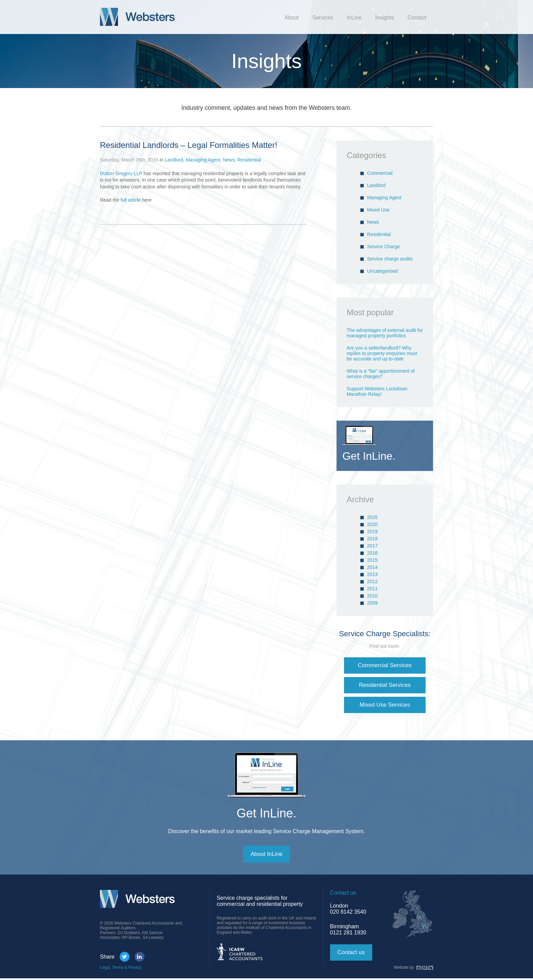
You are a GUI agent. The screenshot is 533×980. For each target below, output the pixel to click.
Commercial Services (385, 665)
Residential (249, 160)
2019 (372, 531)
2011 (372, 589)
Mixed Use (378, 210)
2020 (372, 524)
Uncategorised (382, 271)
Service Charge (384, 247)
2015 (372, 560)
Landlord (174, 160)
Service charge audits (390, 259)
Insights (385, 18)
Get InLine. (266, 814)
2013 (372, 574)
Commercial (380, 173)
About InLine (266, 856)
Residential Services (385, 686)
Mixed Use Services (385, 706)
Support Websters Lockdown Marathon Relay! (377, 391)
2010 (372, 596)
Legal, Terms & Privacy (121, 969)
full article (131, 200)
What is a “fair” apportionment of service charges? (381, 374)
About (292, 18)
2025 (372, 517)
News (229, 160)
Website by (414, 969)
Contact (417, 18)
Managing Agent (203, 160)
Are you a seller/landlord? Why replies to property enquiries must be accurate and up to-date (382, 353)
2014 (372, 567)
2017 (372, 546)
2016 (372, 553)
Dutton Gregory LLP (121, 173)
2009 (372, 603)
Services (323, 18)
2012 (372, 581)
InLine (354, 18)
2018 (372, 539)
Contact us (352, 954)
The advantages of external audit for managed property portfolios (385, 333)
